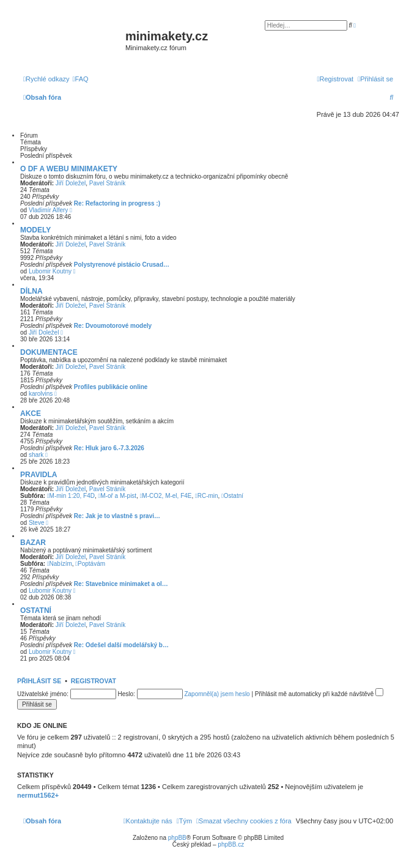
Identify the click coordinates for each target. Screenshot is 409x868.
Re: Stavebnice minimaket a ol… (121, 584)
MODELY (35, 230)
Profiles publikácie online (111, 387)
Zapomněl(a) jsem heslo (217, 694)
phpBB (177, 838)
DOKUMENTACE (49, 352)
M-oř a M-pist (118, 496)
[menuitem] (81, 79)
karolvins (41, 394)
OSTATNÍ (36, 610)
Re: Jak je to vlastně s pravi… (117, 516)
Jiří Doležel (71, 183)
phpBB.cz (231, 844)
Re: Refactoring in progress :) (117, 203)
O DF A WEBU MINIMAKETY (69, 169)
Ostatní (232, 496)
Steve (37, 523)
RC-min (207, 496)
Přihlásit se (39, 681)
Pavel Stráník (107, 183)
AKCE (31, 414)
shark (36, 455)
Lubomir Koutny (50, 271)
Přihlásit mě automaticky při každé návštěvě (319, 694)
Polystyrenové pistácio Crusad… (122, 265)
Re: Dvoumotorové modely (113, 326)
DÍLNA (31, 291)
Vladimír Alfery (48, 210)
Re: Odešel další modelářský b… (121, 645)
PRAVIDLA (39, 475)
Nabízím (60, 564)
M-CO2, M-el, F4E (166, 496)
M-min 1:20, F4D (71, 496)
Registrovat (94, 681)
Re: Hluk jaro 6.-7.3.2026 (109, 448)
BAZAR (33, 543)
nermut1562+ (38, 795)
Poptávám (90, 564)
